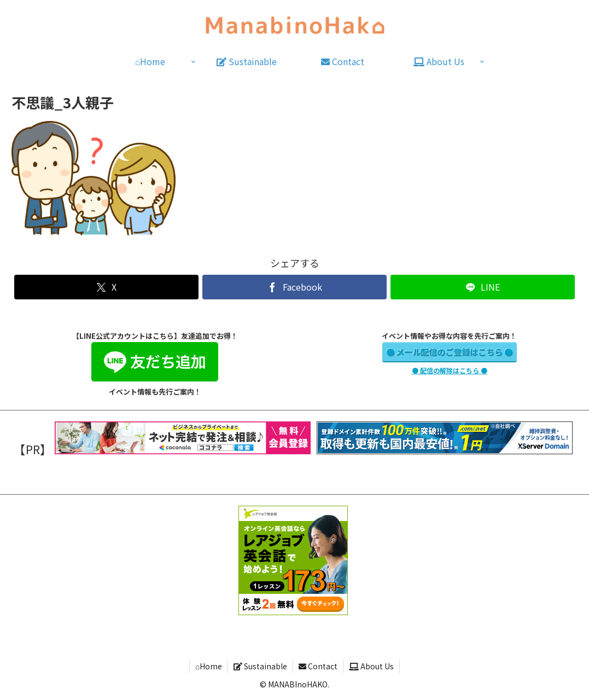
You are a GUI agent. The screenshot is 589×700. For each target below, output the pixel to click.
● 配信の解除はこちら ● (450, 370)
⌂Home (209, 666)
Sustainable (260, 666)
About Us (371, 666)
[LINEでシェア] (482, 287)
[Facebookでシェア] (294, 287)
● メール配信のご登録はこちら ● (449, 352)
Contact (318, 666)
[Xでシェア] (106, 287)
